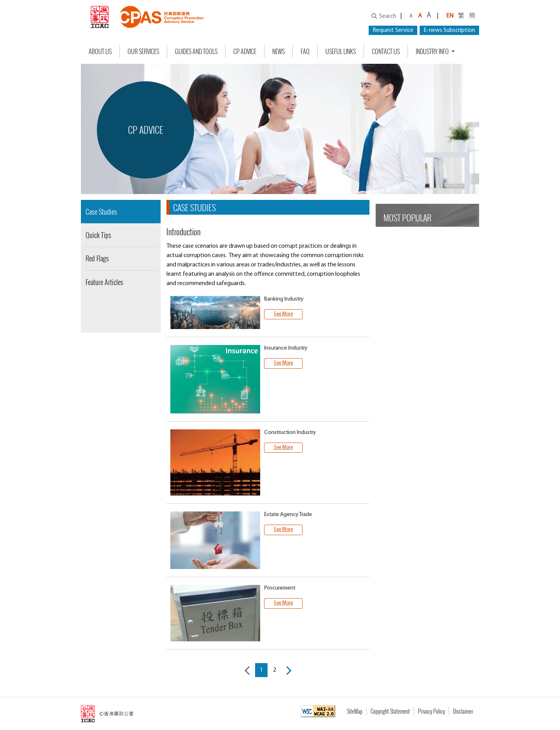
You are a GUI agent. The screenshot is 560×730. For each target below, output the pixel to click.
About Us (100, 51)
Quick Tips (98, 235)
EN (450, 16)
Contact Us (386, 51)
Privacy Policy (431, 711)
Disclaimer (463, 711)
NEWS (278, 51)
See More (283, 314)
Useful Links (341, 51)
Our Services (143, 51)
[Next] (289, 670)
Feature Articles (104, 282)
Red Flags (97, 258)
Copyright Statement (390, 711)
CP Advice (245, 51)
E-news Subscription (449, 30)
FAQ (305, 51)
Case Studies (101, 212)
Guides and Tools (196, 51)
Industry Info (433, 51)
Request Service (393, 30)
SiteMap (355, 711)
